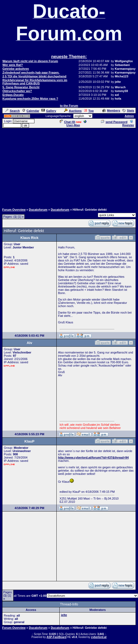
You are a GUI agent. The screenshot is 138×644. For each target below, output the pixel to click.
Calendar (31, 111)
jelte (64, 615)
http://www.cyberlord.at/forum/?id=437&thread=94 (93, 457)
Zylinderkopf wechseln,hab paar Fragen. (31, 72)
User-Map (77, 124)
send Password (114, 122)
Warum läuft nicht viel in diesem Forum (30, 61)
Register (128, 124)
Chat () (68, 122)
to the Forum (69, 106)
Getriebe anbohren (16, 69)
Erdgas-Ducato (13, 95)
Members (111, 111)
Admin (129, 116)
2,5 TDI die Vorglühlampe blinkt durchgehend (34, 76)
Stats (128, 111)
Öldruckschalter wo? (17, 91)
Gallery (49, 111)
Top (89, 111)
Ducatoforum (38, 210)
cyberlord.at (99, 637)
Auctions (73, 111)
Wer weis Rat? (13, 65)
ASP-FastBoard (57, 637)
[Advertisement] (69, 167)
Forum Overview (14, 210)
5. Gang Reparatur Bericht (21, 87)
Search (12, 111)
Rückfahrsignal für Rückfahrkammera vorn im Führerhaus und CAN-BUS (35, 82)
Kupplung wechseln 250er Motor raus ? (30, 99)
